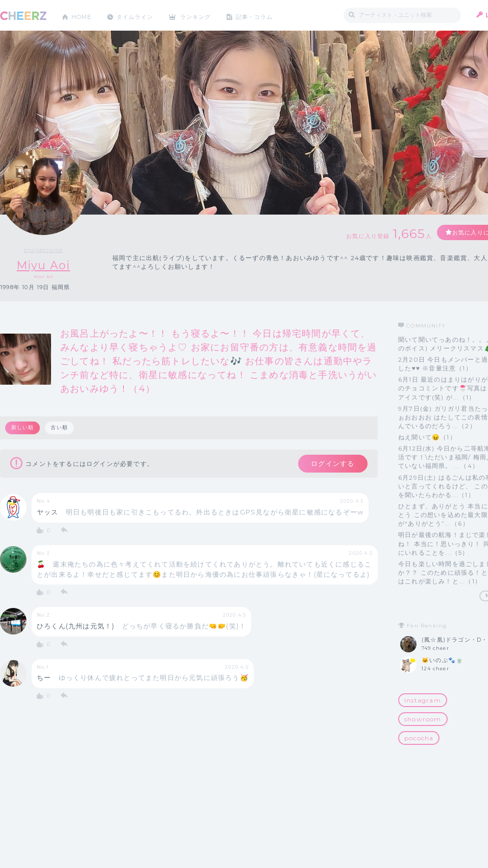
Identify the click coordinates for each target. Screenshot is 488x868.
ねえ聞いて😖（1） (427, 437)
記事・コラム (267, 15)
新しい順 (23, 428)
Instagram (423, 700)
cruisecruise (43, 250)
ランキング (205, 15)
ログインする (331, 464)
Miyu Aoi (43, 265)
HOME (83, 15)
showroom (423, 719)
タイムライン (140, 15)
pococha (419, 738)
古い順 (60, 428)
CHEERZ (23, 16)
